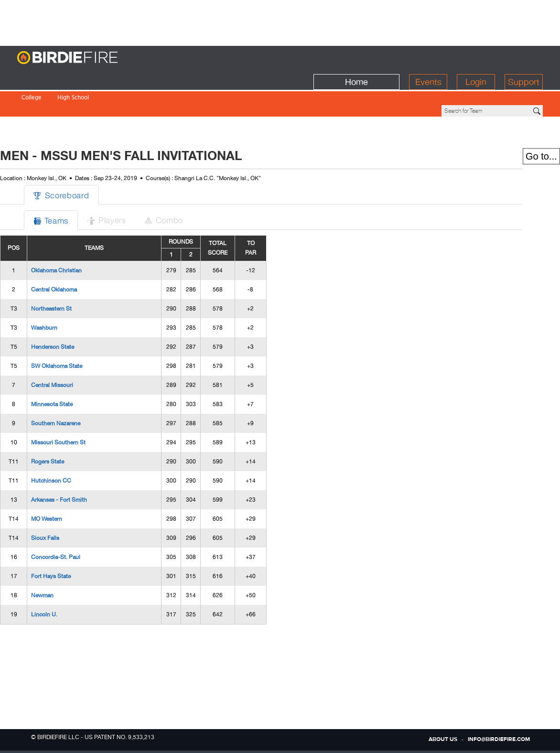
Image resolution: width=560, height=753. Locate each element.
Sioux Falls (62, 506)
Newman (59, 563)
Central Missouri (69, 353)
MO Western (64, 486)
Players (128, 187)
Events (428, 58)
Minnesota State (69, 372)
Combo (187, 187)
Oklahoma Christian (74, 238)
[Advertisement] (280, 22)
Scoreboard (80, 162)
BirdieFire (87, 58)
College (32, 78)
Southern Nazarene (73, 391)
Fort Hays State (68, 544)
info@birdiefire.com (499, 740)
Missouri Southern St (75, 410)
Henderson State (70, 314)
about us (443, 740)
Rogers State (65, 429)
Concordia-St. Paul (73, 525)
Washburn (61, 295)
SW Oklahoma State (74, 333)
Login (476, 58)
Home (356, 58)
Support (524, 58)
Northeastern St (69, 276)
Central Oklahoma (71, 257)
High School (73, 78)
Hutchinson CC (68, 448)
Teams (70, 188)
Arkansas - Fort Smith (76, 467)
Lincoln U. (61, 582)
